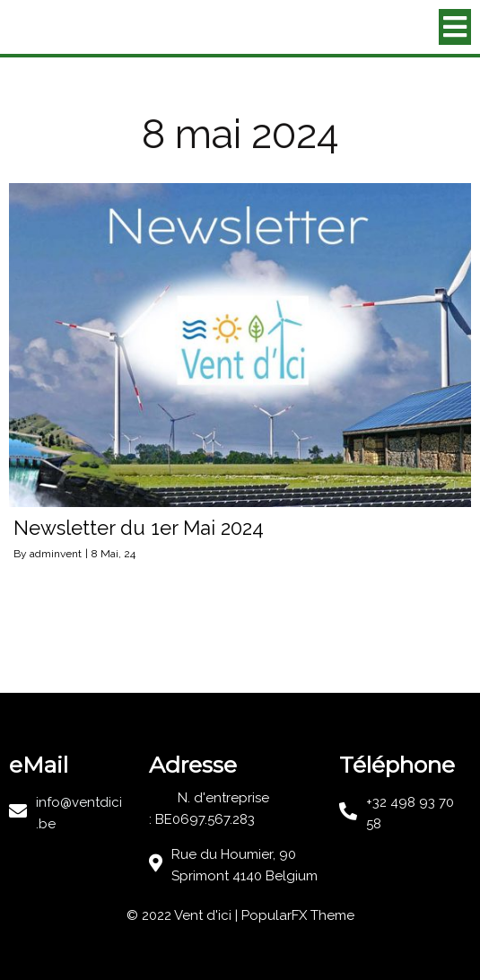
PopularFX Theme (298, 915)
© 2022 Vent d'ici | (184, 915)
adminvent (56, 554)
